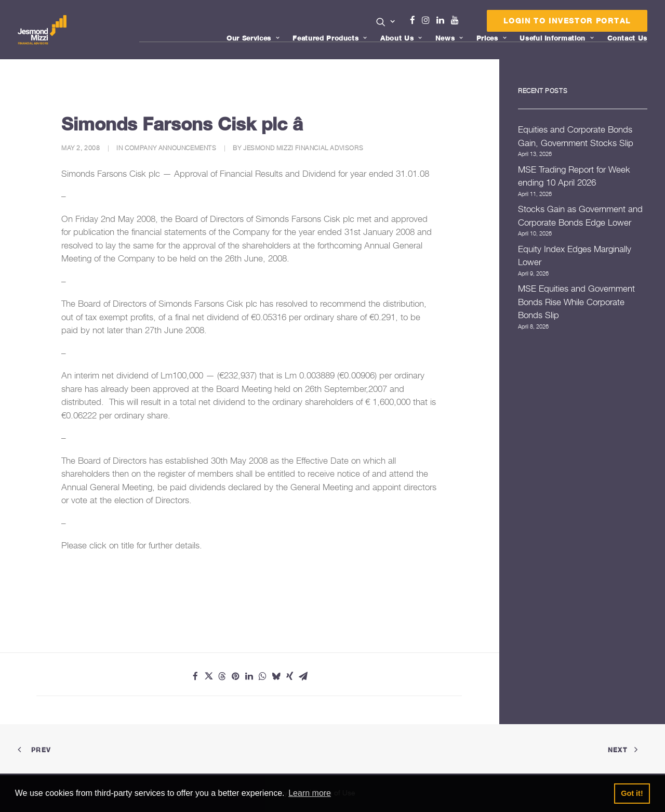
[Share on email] (303, 676)
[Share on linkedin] (249, 676)
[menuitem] (386, 23)
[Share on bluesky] (276, 676)
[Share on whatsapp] (263, 676)
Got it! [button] (632, 793)
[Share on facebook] (195, 676)
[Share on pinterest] (236, 676)
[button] (386, 22)
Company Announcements (171, 148)
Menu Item (468, 23)
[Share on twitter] (209, 676)
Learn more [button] (310, 793)
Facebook (417, 20)
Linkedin (443, 20)
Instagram (428, 20)
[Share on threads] (222, 676)
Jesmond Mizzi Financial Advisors (303, 148)
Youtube (457, 20)
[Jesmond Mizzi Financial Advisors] (43, 30)
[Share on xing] (290, 676)
